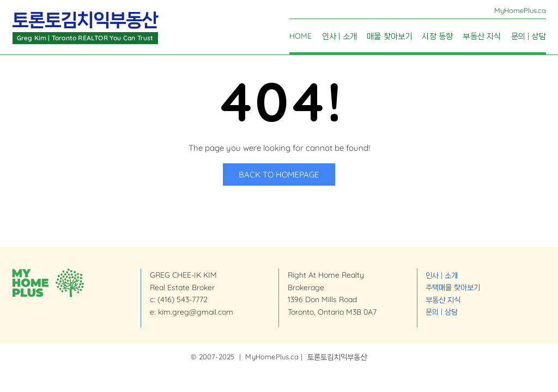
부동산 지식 (482, 36)
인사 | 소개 (339, 36)
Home (301, 36)
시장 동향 (437, 36)
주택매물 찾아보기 (453, 287)
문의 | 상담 (529, 36)
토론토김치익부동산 (85, 20)
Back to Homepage (279, 174)
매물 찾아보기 (389, 36)
